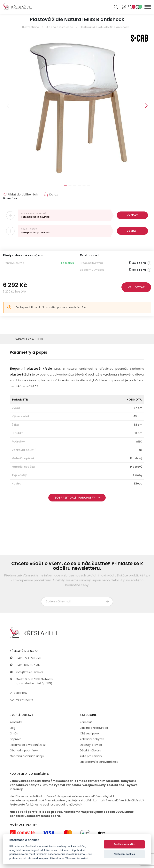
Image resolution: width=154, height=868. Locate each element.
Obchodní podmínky (24, 750)
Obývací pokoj (90, 733)
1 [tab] (65, 185)
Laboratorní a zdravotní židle (99, 762)
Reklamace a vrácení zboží (28, 745)
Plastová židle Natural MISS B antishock (104, 27)
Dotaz (136, 287)
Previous (8, 106)
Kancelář (86, 722)
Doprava (15, 739)
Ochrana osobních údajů (27, 756)
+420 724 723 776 (25, 658)
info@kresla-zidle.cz (27, 672)
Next (146, 106)
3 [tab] (75, 185)
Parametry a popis (29, 339)
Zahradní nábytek (92, 739)
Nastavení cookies (124, 854)
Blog (13, 728)
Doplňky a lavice (91, 745)
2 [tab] (70, 185)
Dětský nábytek (90, 750)
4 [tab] (79, 185)
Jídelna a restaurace (60, 27)
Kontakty (16, 722)
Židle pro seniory (91, 756)
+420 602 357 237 (25, 665)
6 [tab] (89, 185)
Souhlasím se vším (124, 844)
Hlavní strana (31, 27)
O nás (14, 733)
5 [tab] (84, 185)
